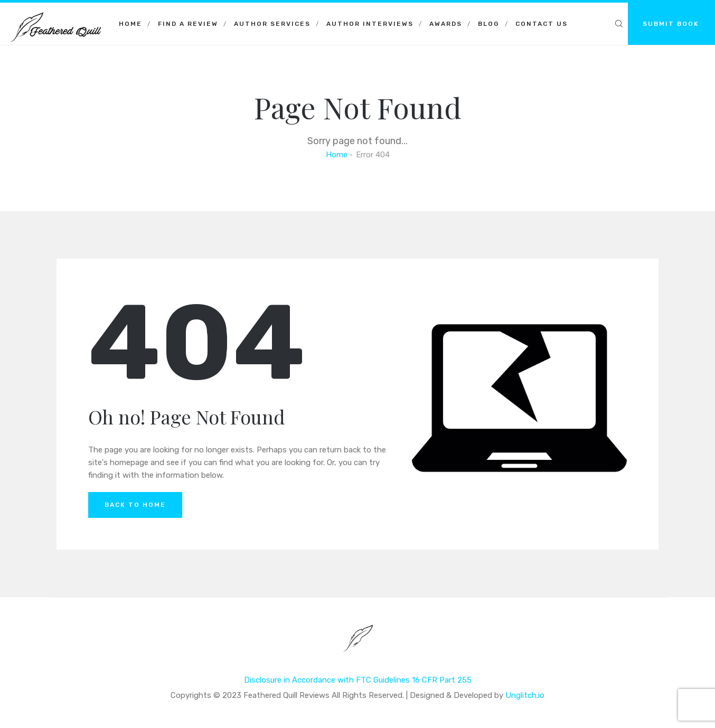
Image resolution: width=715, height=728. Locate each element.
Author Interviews (370, 24)
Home (130, 24)
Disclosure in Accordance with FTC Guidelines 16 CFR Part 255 (358, 680)
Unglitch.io (525, 695)
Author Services (272, 24)
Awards (446, 24)
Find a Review (188, 24)
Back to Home (135, 505)
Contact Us (542, 24)
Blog (489, 24)
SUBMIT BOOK (671, 24)
